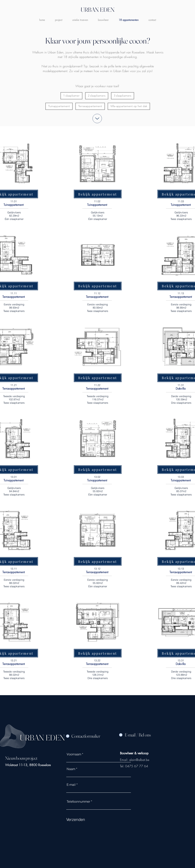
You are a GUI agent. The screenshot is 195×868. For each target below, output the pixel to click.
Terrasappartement (90, 106)
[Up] (97, 119)
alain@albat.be (139, 760)
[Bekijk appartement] (98, 194)
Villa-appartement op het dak (129, 106)
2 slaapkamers (97, 95)
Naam (71, 769)
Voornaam (74, 754)
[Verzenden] (86, 819)
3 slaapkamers (122, 95)
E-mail (71, 785)
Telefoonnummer (78, 801)
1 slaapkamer (71, 95)
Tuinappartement (59, 106)
